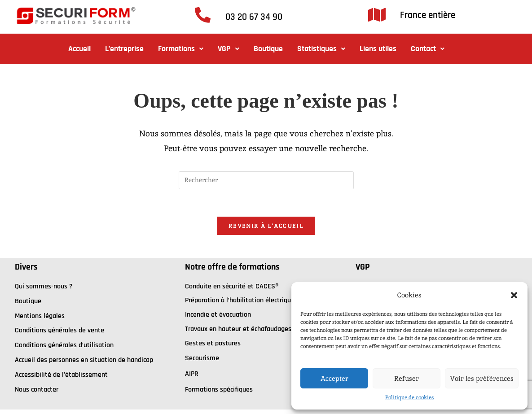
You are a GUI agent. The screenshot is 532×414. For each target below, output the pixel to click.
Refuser (407, 378)
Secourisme (202, 358)
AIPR (192, 374)
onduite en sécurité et (222, 286)
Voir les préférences (482, 378)
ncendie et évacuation (219, 315)
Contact (428, 49)
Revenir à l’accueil (266, 226)
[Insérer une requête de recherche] (266, 180)
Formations (181, 49)
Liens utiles (378, 49)
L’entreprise (124, 49)
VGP (229, 49)
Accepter (334, 378)
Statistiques (321, 49)
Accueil (79, 49)
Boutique (268, 49)
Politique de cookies (409, 397)
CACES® (267, 286)
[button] (514, 295)
